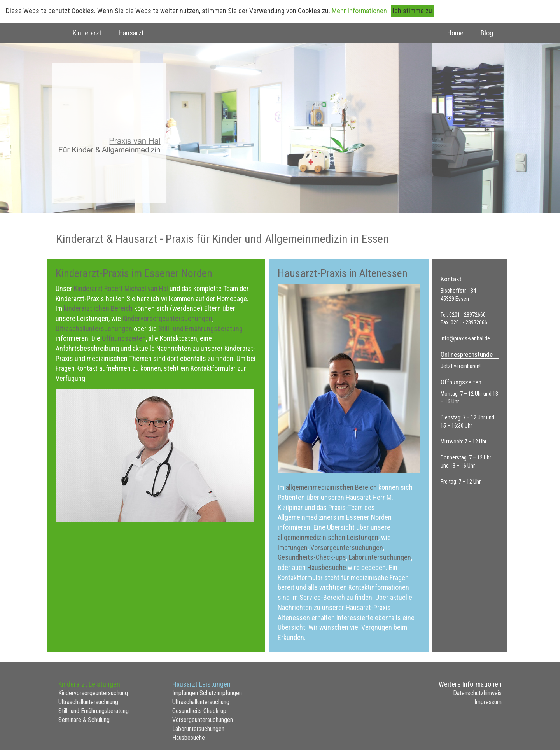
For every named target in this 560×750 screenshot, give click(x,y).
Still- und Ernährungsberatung (200, 329)
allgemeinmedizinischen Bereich (331, 487)
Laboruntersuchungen (380, 557)
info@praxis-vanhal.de (465, 339)
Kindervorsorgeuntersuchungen (167, 318)
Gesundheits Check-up (199, 711)
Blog (487, 33)
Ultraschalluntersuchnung (88, 702)
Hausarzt (131, 33)
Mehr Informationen (359, 11)
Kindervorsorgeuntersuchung (93, 693)
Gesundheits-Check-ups (312, 557)
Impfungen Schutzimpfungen (207, 693)
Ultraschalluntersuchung (201, 702)
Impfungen (293, 548)
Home (455, 33)
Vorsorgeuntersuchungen (347, 548)
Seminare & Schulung (84, 720)
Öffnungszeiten (124, 338)
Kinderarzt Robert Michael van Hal (121, 288)
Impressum (488, 702)
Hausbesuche (327, 567)
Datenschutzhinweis (477, 693)
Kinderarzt (87, 33)
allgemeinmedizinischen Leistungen (328, 537)
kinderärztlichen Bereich (99, 308)
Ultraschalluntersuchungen (95, 329)
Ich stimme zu (412, 11)
